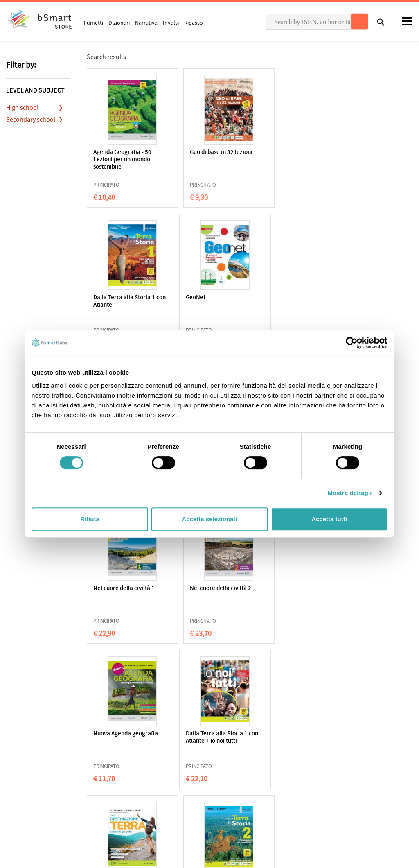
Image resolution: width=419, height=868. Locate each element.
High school (22, 108)
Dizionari (119, 23)
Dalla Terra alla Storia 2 (295, 589)
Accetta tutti (329, 519)
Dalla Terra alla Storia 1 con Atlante (295, 156)
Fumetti (93, 23)
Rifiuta (90, 519)
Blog (221, 798)
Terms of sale (75, 759)
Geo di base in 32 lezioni (210, 153)
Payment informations (348, 773)
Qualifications (109, 759)
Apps (222, 747)
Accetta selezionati (209, 519)
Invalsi (171, 23)
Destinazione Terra (204, 589)
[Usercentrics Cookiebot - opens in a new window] (352, 343)
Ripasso (194, 23)
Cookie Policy (41, 759)
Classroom (229, 759)
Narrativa (146, 23)
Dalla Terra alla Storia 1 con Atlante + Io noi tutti (124, 592)
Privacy (15, 759)
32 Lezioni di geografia (294, 298)
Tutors (224, 772)
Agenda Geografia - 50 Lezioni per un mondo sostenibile (122, 160)
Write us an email (341, 755)
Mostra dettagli (349, 493)
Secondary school (31, 120)
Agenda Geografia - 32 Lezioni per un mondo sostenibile (208, 305)
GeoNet (103, 298)
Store (222, 785)
